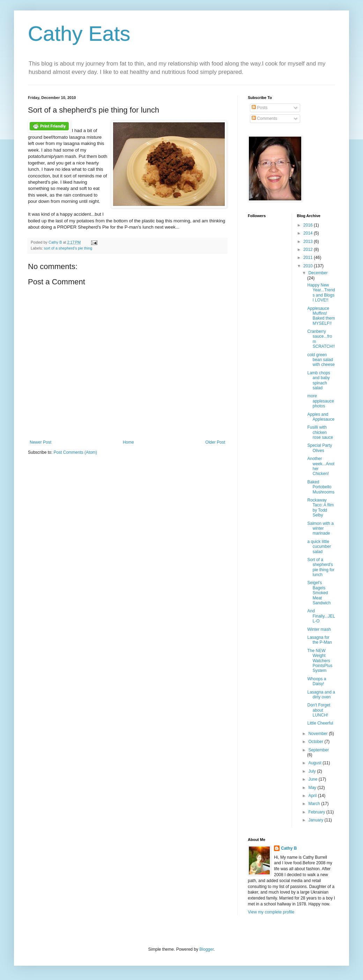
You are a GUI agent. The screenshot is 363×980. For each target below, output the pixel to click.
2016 (309, 225)
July (313, 771)
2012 (309, 250)
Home (128, 442)
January (316, 820)
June (313, 779)
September (318, 750)
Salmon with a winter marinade (320, 529)
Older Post (215, 442)
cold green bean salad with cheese (321, 360)
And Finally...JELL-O (321, 616)
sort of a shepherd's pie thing (68, 248)
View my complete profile (271, 912)
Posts (260, 108)
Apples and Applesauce (321, 417)
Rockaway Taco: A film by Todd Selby (320, 508)
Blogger (206, 949)
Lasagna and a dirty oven (321, 695)
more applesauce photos (320, 401)
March (315, 804)
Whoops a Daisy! (317, 681)
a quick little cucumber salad (319, 547)
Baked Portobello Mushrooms (321, 487)
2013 (309, 242)
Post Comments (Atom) (75, 452)
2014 (309, 233)
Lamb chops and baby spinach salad (318, 380)
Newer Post (40, 442)
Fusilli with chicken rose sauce (320, 432)
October (316, 742)
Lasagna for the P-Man (319, 640)
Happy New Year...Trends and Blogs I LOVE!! (321, 293)
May (313, 788)
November (318, 734)
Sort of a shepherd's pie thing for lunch (321, 567)
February (317, 812)
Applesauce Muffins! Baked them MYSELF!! (321, 316)
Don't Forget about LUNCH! (319, 710)
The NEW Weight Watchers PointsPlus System (320, 661)
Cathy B (289, 848)
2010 (309, 266)
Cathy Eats (79, 34)
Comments (264, 118)
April (313, 796)
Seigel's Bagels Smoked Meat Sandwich (319, 593)
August (315, 763)
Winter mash (319, 629)
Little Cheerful (320, 723)
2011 (309, 258)
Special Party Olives (320, 448)
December (318, 273)
